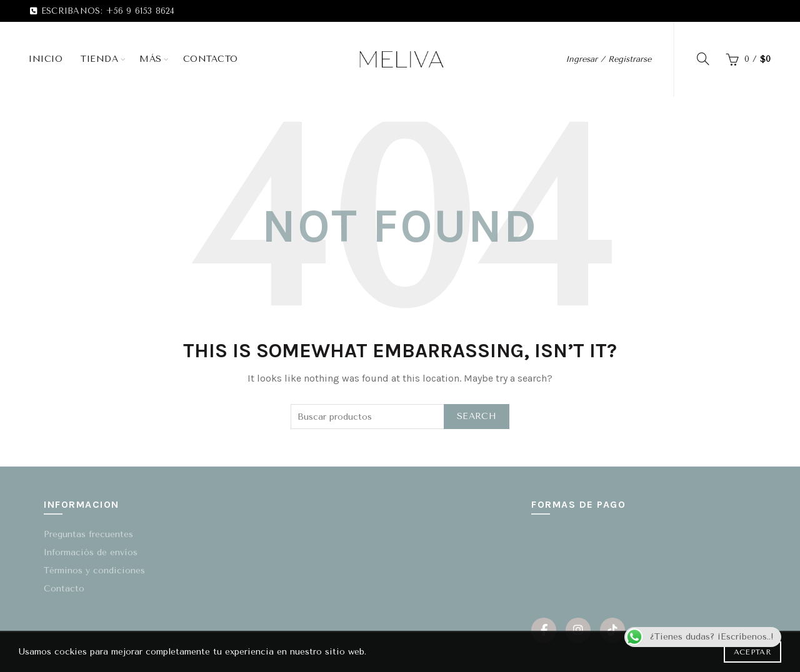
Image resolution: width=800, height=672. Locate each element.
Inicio (46, 59)
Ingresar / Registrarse (608, 59)
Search (477, 416)
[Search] (703, 59)
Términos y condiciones (94, 571)
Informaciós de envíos (91, 552)
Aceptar (752, 652)
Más (151, 59)
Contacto (211, 59)
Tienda (99, 59)
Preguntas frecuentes (88, 534)
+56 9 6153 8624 (140, 11)
